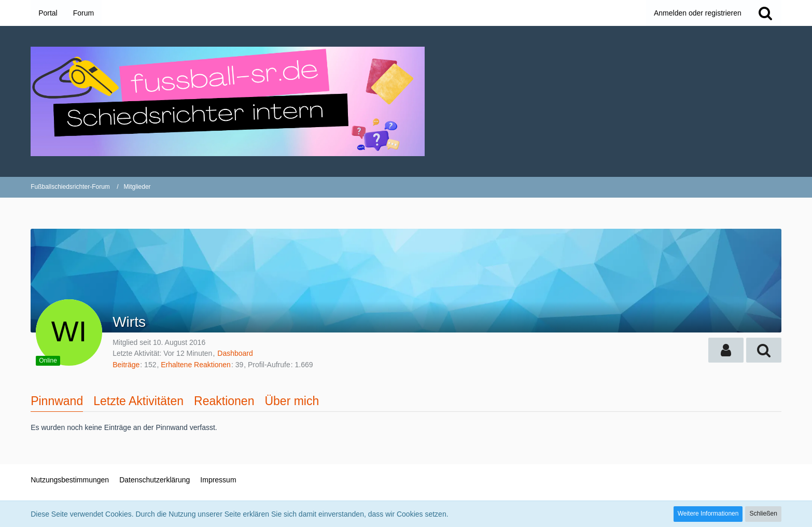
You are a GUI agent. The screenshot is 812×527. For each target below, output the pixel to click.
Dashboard (235, 353)
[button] (726, 350)
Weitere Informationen (708, 514)
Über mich (292, 401)
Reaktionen (224, 401)
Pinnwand (57, 401)
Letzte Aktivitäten (138, 401)
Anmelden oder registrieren (698, 13)
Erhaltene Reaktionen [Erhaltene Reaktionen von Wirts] (196, 365)
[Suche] (765, 13)
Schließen (763, 514)
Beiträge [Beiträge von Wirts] (126, 365)
